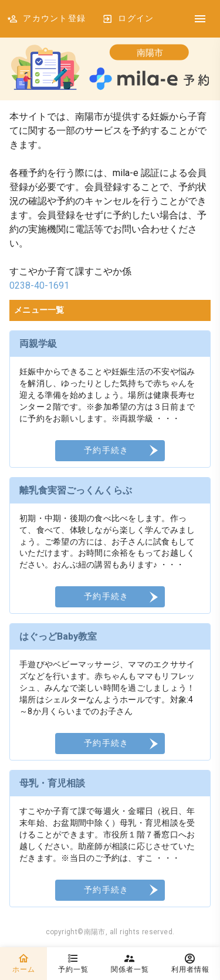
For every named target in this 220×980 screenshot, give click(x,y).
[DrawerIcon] (200, 19)
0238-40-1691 (39, 285)
